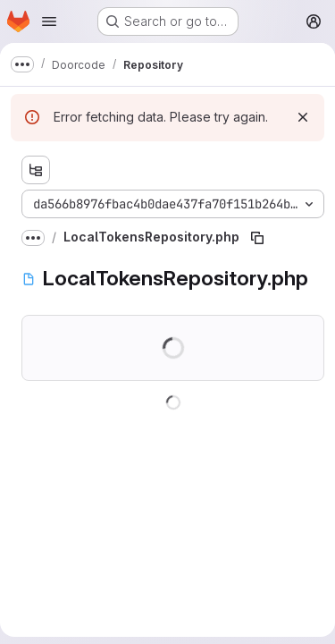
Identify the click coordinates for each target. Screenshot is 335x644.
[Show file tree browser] (36, 170)
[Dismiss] (303, 117)
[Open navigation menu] (49, 21)
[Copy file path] (257, 238)
